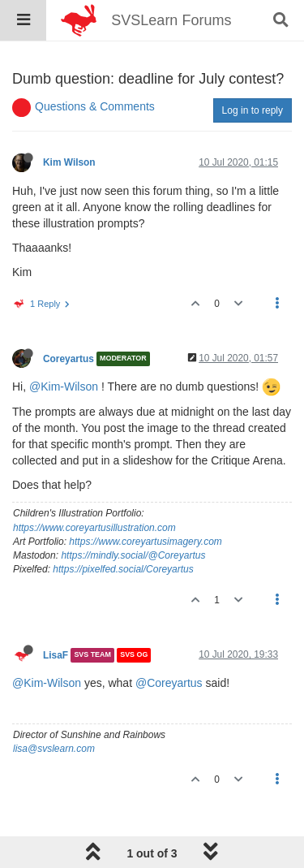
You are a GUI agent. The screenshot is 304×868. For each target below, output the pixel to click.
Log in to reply (253, 110)
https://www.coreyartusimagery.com (146, 542)
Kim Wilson (69, 162)
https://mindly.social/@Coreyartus (133, 555)
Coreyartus (69, 359)
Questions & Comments (95, 106)
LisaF (56, 655)
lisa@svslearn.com (54, 749)
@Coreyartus (169, 683)
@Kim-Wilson (64, 386)
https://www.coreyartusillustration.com (94, 528)
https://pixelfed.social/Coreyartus (123, 569)
